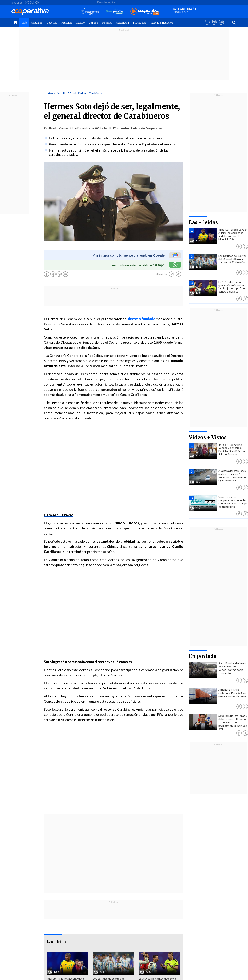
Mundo (81, 23)
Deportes (52, 23)
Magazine (37, 23)
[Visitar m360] (214, 26)
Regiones (67, 23)
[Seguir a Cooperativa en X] (32, 2)
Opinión (93, 23)
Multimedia (122, 23)
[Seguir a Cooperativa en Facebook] (27, 2)
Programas (140, 23)
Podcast (107, 23)
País (24, 23)
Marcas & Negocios (162, 23)
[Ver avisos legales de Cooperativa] (207, 26)
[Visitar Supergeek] (221, 26)
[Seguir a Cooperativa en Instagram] (37, 2)
